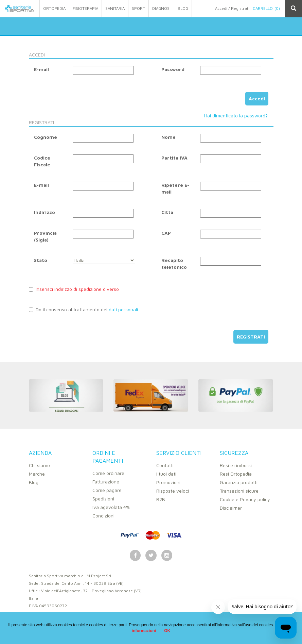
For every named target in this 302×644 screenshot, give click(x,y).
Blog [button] (183, 8)
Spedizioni (103, 499)
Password (173, 69)
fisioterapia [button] (85, 8)
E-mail (41, 69)
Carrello (266, 9)
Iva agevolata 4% (111, 507)
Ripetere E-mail (175, 188)
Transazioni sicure (239, 491)
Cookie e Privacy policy (245, 499)
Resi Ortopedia (236, 474)
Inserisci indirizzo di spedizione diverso (74, 289)
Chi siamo (39, 465)
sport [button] (138, 8)
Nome (168, 137)
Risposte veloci (173, 491)
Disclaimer (231, 508)
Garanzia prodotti (239, 482)
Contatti (165, 465)
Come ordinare (108, 473)
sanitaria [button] (115, 8)
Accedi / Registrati (232, 8)
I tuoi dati (166, 474)
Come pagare (107, 490)
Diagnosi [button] (161, 8)
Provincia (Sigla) (45, 236)
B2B (161, 499)
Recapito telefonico (174, 263)
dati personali (123, 309)
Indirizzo (45, 212)
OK (167, 631)
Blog (34, 482)
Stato (41, 260)
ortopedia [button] (54, 8)
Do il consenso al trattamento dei (83, 309)
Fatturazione (106, 482)
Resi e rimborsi (236, 465)
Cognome (46, 137)
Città (167, 212)
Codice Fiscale (42, 161)
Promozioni (168, 482)
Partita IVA (174, 158)
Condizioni (103, 516)
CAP (166, 233)
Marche (37, 474)
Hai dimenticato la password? (236, 115)
